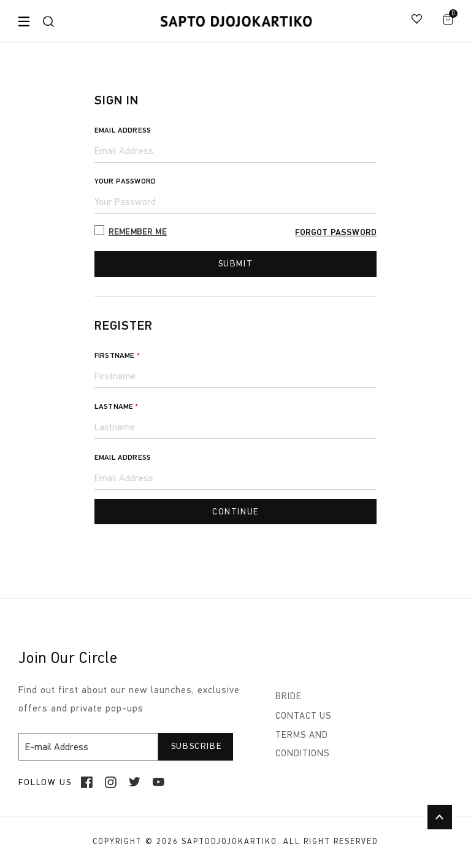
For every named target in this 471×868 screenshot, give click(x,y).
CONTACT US (304, 717)
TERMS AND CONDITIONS (303, 745)
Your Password (125, 181)
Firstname (117, 357)
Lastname (117, 408)
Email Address (123, 130)
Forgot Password (336, 232)
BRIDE (289, 699)
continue (235, 513)
